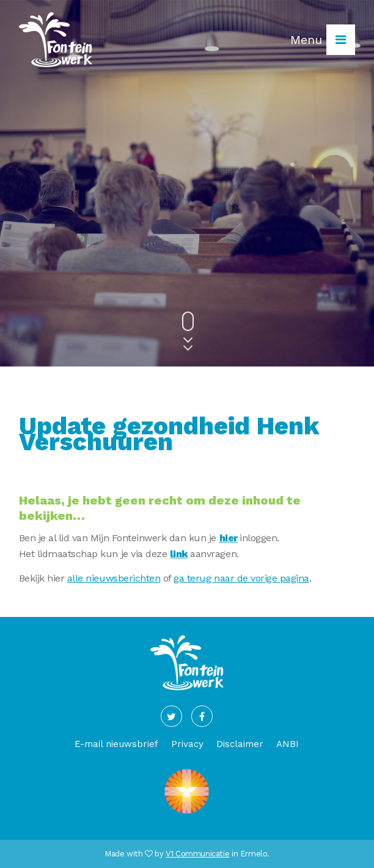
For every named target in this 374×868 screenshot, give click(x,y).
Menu (323, 40)
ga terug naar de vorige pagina (241, 578)
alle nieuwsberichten (114, 578)
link (179, 554)
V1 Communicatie (197, 854)
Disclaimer (240, 744)
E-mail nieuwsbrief (116, 744)
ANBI (288, 744)
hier (229, 538)
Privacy (187, 744)
